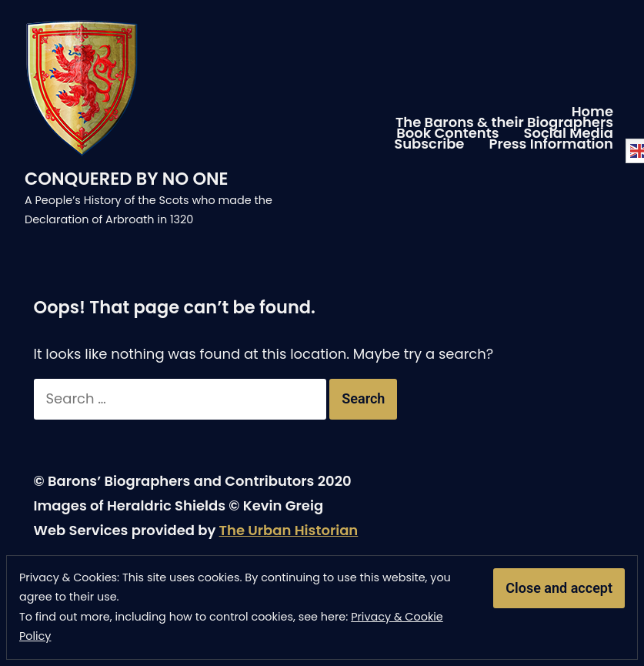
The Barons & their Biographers (504, 122)
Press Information (551, 144)
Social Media (569, 133)
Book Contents (447, 133)
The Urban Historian (289, 530)
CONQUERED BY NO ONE (127, 179)
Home (592, 112)
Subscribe (429, 144)
